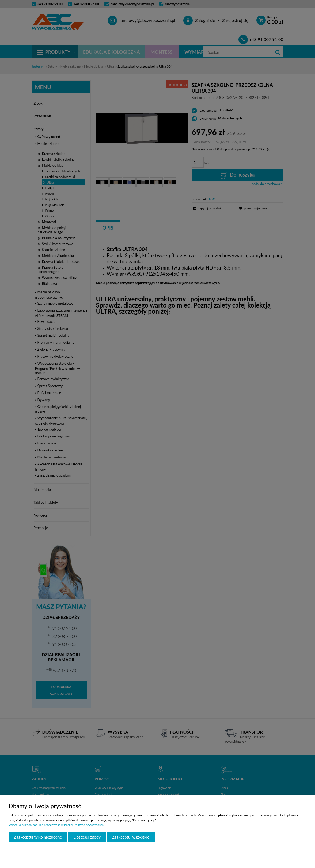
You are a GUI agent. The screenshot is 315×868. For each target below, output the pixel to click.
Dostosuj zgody (87, 837)
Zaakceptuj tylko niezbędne (38, 837)
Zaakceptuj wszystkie (131, 837)
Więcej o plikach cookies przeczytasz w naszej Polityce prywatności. (56, 825)
